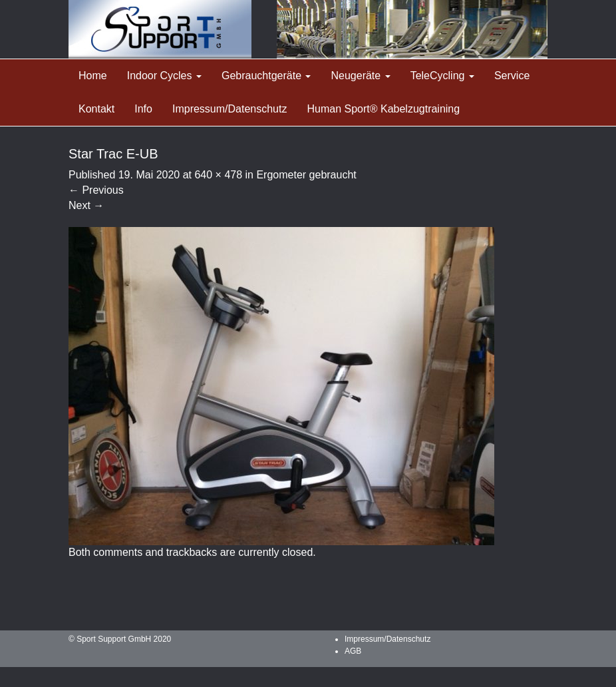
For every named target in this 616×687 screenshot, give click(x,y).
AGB (353, 651)
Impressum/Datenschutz (230, 109)
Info (143, 109)
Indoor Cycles (164, 76)
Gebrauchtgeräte (266, 76)
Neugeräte (360, 76)
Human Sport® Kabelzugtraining (383, 109)
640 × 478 (218, 175)
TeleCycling (442, 76)
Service (512, 76)
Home (93, 76)
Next (86, 205)
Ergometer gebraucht (306, 175)
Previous (96, 190)
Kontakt (96, 109)
